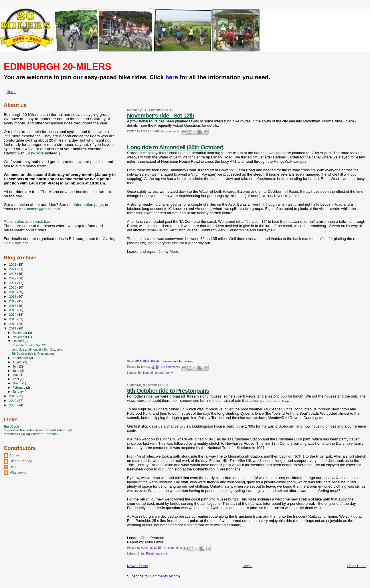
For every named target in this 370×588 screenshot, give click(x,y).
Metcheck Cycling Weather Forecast (31, 434)
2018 (13, 296)
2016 (13, 306)
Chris (141, 554)
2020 (13, 287)
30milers (143, 373)
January (19, 392)
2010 (13, 396)
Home (12, 92)
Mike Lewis (18, 472)
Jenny (169, 373)
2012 (13, 324)
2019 (13, 292)
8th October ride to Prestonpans (168, 391)
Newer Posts (138, 566)
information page (88, 205)
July (16, 366)
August (18, 362)
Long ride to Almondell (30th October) (175, 147)
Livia (13, 467)
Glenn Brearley (21, 461)
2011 (13, 328)
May (16, 375)
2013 (13, 319)
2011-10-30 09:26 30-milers (154, 361)
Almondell (157, 373)
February (19, 388)
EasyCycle (35, 153)
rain (167, 554)
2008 (13, 405)
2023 (13, 274)
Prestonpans (154, 554)
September (21, 358)
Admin (14, 455)
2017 (13, 301)
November (20, 337)
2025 (13, 264)
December (20, 333)
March (17, 383)
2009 (13, 401)
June (16, 371)
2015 (13, 310)
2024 (13, 269)
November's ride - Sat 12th (161, 115)
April (16, 379)
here (172, 77)
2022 (13, 278)
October (19, 341)
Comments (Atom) (165, 576)
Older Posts (357, 566)
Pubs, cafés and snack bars (28, 222)
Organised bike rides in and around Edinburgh (38, 430)
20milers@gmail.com (42, 209)
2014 (13, 314)
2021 (13, 283)
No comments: (171, 131)
